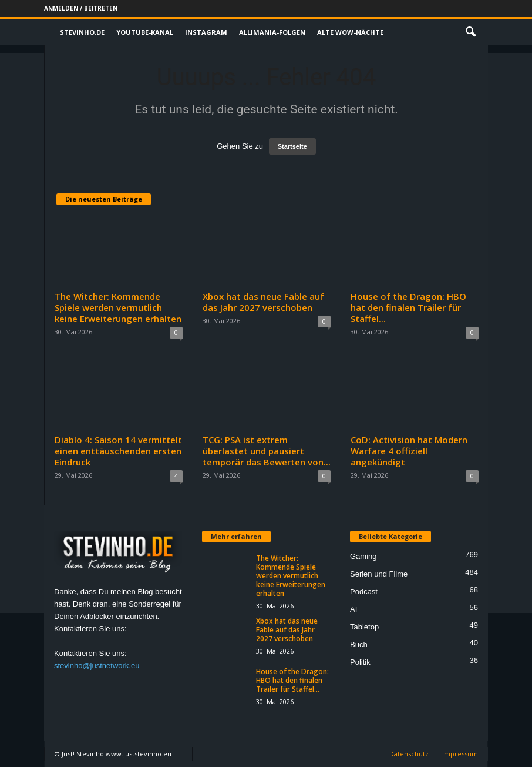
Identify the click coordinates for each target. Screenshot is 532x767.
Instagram (206, 32)
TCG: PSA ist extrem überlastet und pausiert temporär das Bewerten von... (267, 451)
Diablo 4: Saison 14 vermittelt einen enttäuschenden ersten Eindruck (118, 451)
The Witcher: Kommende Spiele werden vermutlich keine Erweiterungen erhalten (118, 307)
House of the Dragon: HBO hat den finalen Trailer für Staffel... (408, 307)
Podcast (364, 592)
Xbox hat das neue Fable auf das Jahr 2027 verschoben (263, 302)
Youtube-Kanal (145, 32)
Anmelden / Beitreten (81, 8)
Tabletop (364, 627)
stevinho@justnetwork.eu (97, 666)
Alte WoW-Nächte (350, 32)
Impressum (460, 754)
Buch (359, 644)
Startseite (292, 146)
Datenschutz (409, 754)
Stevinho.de (82, 32)
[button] (470, 32)
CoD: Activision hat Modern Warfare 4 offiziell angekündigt (409, 451)
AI (353, 609)
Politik (360, 662)
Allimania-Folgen (272, 32)
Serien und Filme (379, 574)
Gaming (363, 556)
